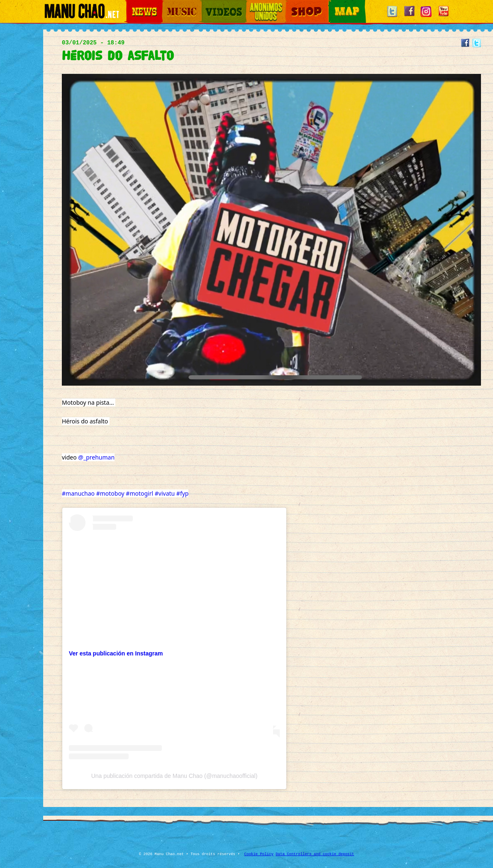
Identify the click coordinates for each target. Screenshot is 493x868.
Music (168, 4)
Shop (291, 4)
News (132, 4)
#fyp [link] (183, 493)
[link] (70, 519)
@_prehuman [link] (96, 457)
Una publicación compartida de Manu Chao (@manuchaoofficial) (175, 776)
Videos (209, 4)
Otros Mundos (261, 4)
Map (334, 4)
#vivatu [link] (165, 493)
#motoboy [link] (110, 493)
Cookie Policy (259, 854)
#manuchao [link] (78, 493)
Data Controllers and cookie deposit (315, 854)
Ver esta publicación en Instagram (116, 653)
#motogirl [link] (139, 493)
